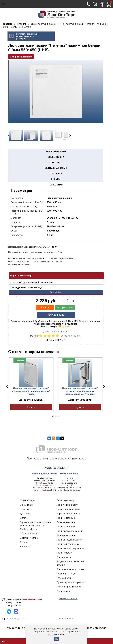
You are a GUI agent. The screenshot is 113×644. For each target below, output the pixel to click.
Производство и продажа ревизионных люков (56, 458)
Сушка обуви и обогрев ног (71, 582)
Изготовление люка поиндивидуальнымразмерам (27, 36)
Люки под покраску (67, 505)
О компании (26, 505)
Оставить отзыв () (71, 336)
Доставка (25, 514)
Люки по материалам (68, 544)
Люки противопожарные (70, 531)
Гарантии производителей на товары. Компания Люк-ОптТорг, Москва (35, 526)
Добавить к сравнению (56, 332)
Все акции (56, 292)
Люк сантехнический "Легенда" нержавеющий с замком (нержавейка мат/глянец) (80, 391)
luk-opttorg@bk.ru (48, 490)
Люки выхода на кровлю (70, 540)
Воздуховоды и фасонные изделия (70, 563)
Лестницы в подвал (67, 574)
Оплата (24, 518)
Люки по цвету (64, 553)
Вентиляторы (64, 557)
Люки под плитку (65, 500)
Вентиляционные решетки (71, 569)
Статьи (24, 542)
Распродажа (63, 591)
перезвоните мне (68, 598)
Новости (25, 509)
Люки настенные (66, 527)
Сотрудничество (29, 538)
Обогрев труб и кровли (69, 587)
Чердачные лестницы (68, 514)
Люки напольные (66, 518)
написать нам (66, 618)
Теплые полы (64, 578)
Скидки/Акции (27, 500)
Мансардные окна (66, 535)
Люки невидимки (66, 522)
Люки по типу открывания (70, 548)
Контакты (25, 547)
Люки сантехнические (69, 509)
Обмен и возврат (29, 533)
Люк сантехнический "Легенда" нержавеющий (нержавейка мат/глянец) (31, 391)
